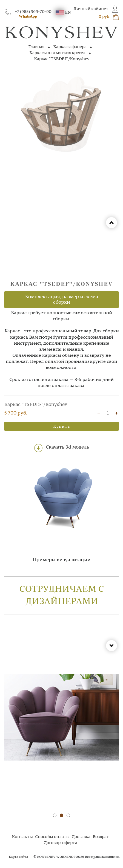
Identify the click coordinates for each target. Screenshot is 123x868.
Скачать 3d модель (62, 448)
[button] (55, 815)
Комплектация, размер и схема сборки (62, 300)
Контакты (22, 837)
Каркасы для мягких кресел (57, 53)
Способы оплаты (52, 837)
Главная (36, 47)
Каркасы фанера (70, 47)
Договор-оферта (61, 843)
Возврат (101, 837)
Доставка (81, 837)
